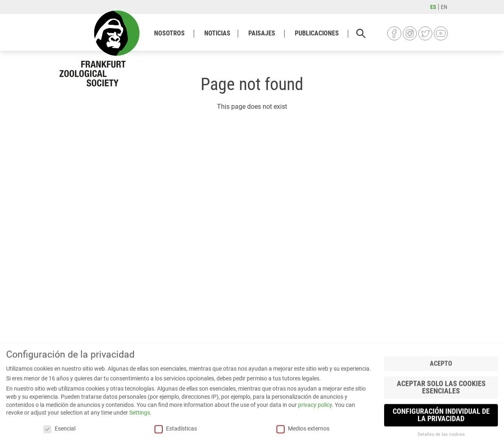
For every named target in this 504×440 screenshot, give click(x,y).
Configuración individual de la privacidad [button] (441, 429)
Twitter (425, 33)
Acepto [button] (441, 377)
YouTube (441, 33)
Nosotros (169, 33)
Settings (140, 426)
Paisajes (262, 33)
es (433, 7)
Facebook (394, 33)
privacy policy (315, 418)
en (444, 7)
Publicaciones (317, 33)
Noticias (217, 33)
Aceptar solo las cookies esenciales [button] (441, 401)
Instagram (410, 33)
